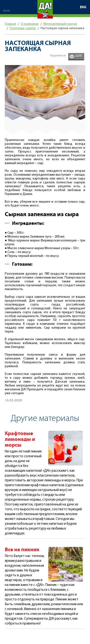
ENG (83, 7)
